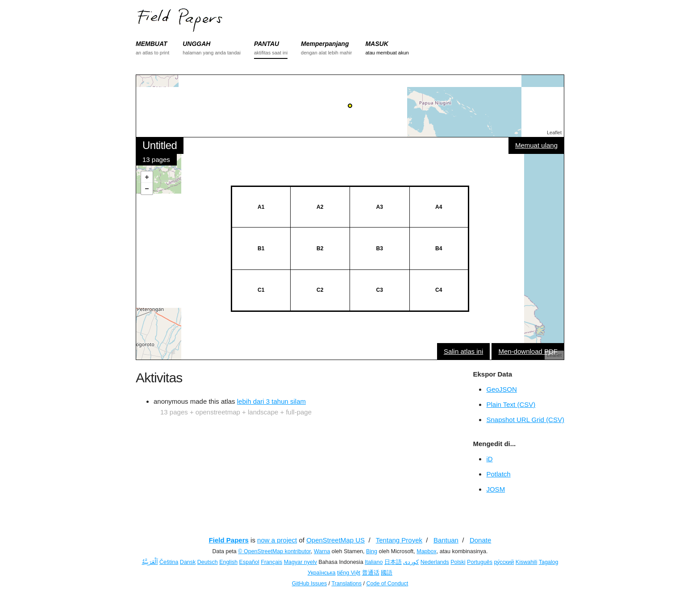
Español (249, 562)
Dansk (188, 562)
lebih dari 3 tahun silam (271, 401)
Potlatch (498, 474)
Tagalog (549, 562)
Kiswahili (527, 562)
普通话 (371, 573)
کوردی (411, 562)
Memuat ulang (536, 145)
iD (489, 459)
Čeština (169, 562)
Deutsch (208, 562)
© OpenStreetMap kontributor (274, 551)
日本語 (393, 562)
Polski (458, 562)
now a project (277, 540)
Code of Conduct (387, 584)
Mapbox (426, 551)
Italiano (374, 562)
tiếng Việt (349, 573)
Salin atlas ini (463, 351)
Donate (480, 540)
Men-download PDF (528, 351)
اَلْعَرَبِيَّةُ (150, 562)
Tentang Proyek (399, 540)
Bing (372, 551)
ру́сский (504, 562)
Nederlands (435, 562)
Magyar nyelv (300, 562)
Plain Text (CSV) (511, 404)
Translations (346, 584)
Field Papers (229, 540)
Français (271, 562)
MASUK (377, 44)
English (228, 562)
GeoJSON (501, 389)
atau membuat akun (387, 53)
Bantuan (446, 540)
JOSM (496, 489)
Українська (322, 573)
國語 (387, 573)
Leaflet (554, 132)
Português (480, 562)
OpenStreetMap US (335, 540)
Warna (322, 551)
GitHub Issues (310, 584)
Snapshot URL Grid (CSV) (525, 420)
